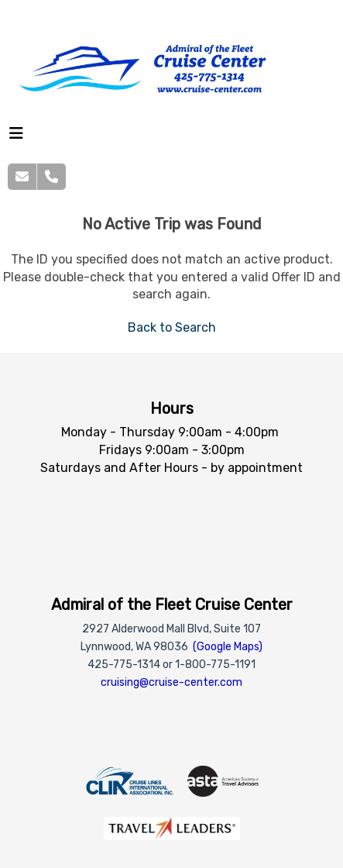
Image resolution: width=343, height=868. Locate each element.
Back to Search (172, 327)
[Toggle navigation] (16, 137)
